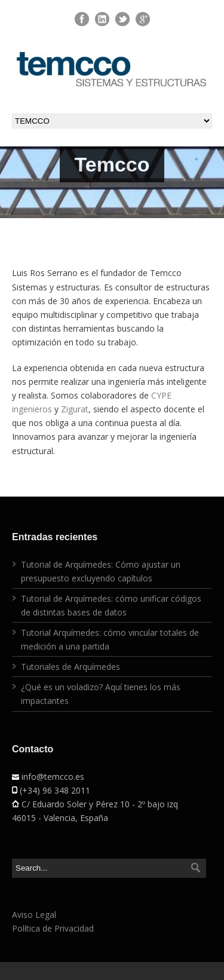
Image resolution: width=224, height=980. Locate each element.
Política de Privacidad (53, 928)
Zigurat (75, 409)
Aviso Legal (34, 915)
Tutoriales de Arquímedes (70, 667)
